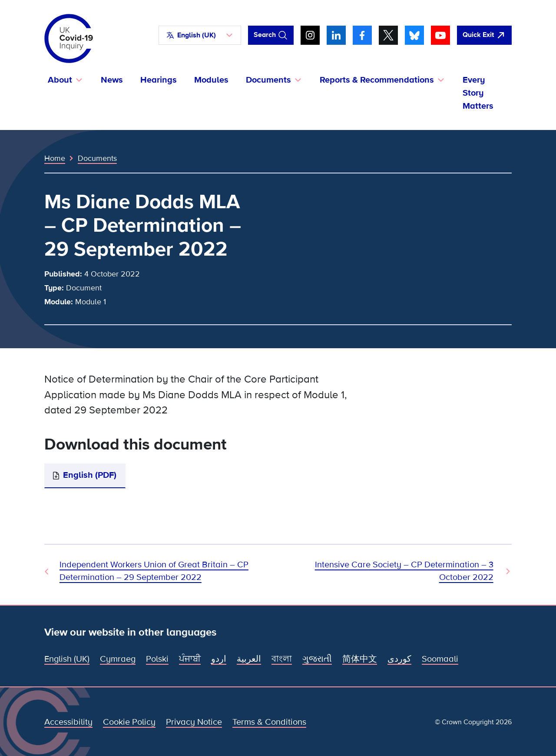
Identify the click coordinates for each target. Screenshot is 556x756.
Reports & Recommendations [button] (377, 80)
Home (55, 158)
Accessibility (68, 722)
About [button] (60, 80)
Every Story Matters (478, 93)
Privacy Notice (194, 722)
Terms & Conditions (269, 722)
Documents (97, 158)
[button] (200, 35)
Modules (211, 80)
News (112, 80)
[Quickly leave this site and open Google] (484, 35)
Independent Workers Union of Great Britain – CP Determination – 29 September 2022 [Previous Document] (154, 571)
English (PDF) (90, 475)
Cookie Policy (129, 722)
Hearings (159, 80)
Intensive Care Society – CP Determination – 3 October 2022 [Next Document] (404, 571)
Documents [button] (268, 80)
